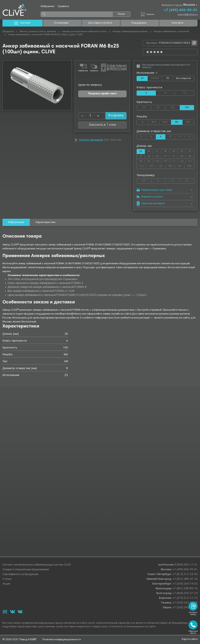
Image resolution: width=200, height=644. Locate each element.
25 (161, 108)
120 (183, 163)
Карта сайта (190, 639)
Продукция (8, 32)
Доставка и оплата (100, 23)
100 (158, 163)
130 (152, 168)
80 (183, 158)
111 (174, 163)
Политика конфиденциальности (62, 640)
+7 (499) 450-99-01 (181, 10)
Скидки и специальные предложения (26, 570)
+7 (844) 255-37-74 (185, 594)
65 (159, 158)
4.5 (147, 183)
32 (159, 152)
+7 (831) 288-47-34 (185, 579)
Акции (6, 584)
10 (188, 93)
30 (150, 152)
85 (191, 158)
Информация (16, 225)
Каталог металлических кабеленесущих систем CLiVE (37, 565)
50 (175, 108)
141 (162, 168)
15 (191, 138)
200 (191, 168)
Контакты (178, 23)
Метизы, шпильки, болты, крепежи (38, 32)
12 (181, 138)
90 (142, 163)
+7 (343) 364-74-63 (185, 584)
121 (191, 163)
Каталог (22, 23)
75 (175, 158)
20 (147, 108)
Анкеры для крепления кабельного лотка (84, 32)
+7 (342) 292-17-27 (185, 608)
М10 (156, 123)
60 (150, 158)
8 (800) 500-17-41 (186, 565)
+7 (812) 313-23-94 (185, 575)
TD (169, 79)
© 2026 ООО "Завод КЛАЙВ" (20, 640)
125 (143, 168)
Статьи (7, 579)
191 (181, 168)
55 (142, 158)
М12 (167, 123)
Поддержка (139, 23)
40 (175, 152)
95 (150, 163)
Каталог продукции (89, 140)
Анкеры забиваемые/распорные (130, 32)
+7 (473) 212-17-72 (185, 598)
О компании (61, 23)
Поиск (121, 14)
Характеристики (45, 225)
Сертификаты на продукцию (21, 575)
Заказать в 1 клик (102, 125)
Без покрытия (183, 79)
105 (166, 163)
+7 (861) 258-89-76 (185, 589)
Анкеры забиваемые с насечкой (171, 32)
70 (167, 158)
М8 (190, 123)
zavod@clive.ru (188, 15)
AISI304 (156, 79)
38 (167, 152)
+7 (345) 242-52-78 (185, 603)
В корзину (113, 116)
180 (171, 168)
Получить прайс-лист (102, 94)
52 (191, 152)
